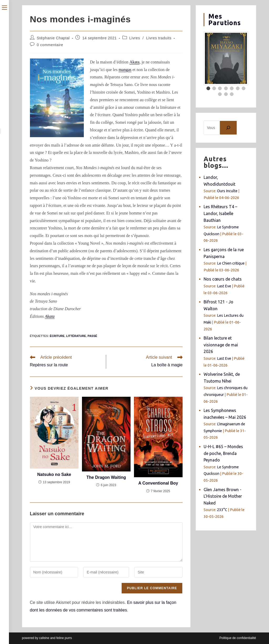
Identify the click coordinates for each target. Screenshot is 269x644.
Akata (134, 62)
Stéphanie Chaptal (53, 38)
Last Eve (224, 286)
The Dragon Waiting (106, 477)
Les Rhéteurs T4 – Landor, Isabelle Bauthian (220, 213)
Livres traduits (159, 38)
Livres (135, 38)
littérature (76, 336)
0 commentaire (50, 45)
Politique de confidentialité (238, 638)
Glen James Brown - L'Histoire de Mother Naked (223, 496)
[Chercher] (228, 128)
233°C (222, 510)
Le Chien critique (231, 263)
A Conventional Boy (158, 483)
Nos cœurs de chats (223, 279)
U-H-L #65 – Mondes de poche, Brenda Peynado (223, 453)
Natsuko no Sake (54, 474)
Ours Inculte (227, 191)
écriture (57, 336)
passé (92, 336)
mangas (125, 70)
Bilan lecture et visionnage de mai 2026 (221, 345)
